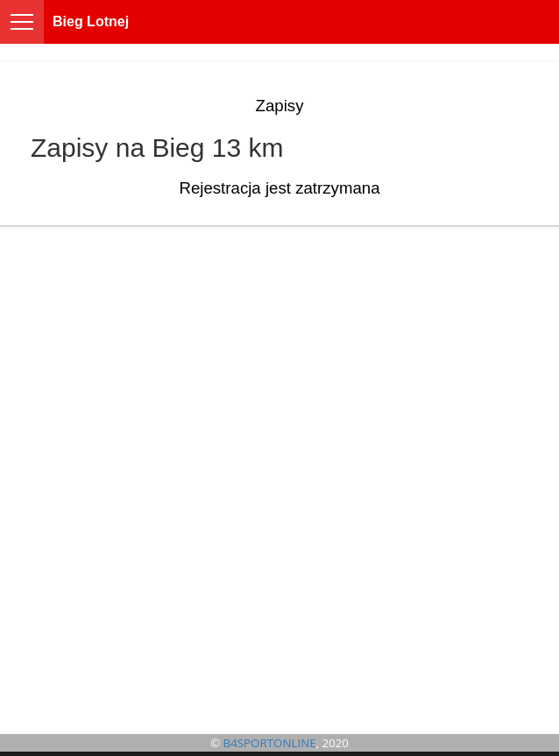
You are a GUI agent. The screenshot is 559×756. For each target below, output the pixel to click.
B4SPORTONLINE (270, 743)
